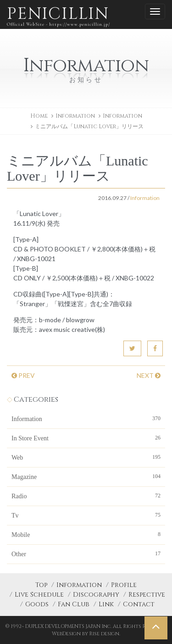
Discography (96, 595)
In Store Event (86, 438)
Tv (86, 515)
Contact (139, 604)
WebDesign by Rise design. (86, 634)
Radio (86, 496)
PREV (23, 375)
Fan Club (74, 604)
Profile (124, 585)
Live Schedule (39, 595)
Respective (147, 595)
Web (86, 457)
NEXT (149, 375)
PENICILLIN (58, 16)
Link (106, 604)
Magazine (86, 476)
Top (41, 585)
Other (86, 553)
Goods (37, 604)
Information (122, 116)
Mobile (86, 534)
